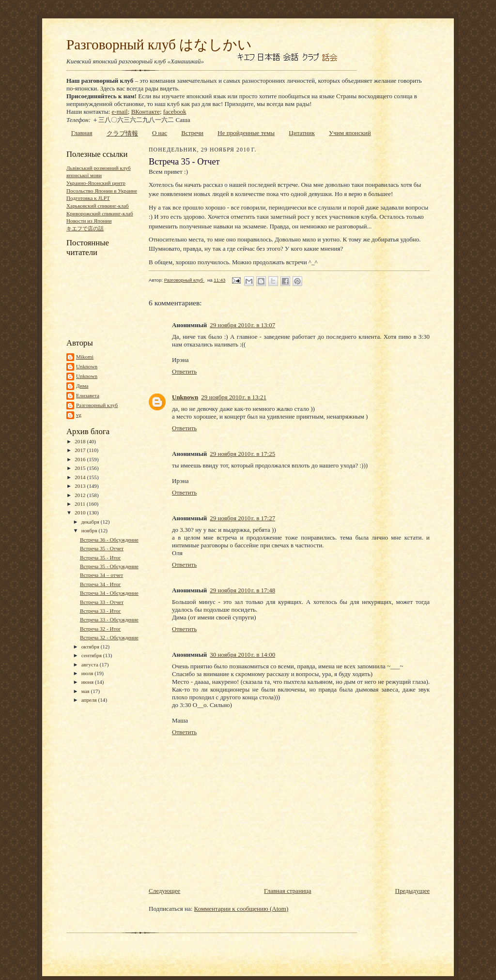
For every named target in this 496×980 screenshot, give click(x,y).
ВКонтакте (146, 112)
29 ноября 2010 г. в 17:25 (242, 454)
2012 (81, 495)
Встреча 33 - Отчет (102, 602)
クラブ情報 (122, 133)
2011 (81, 504)
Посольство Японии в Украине (102, 191)
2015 (81, 468)
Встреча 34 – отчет (101, 575)
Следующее (164, 891)
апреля (90, 700)
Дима (82, 386)
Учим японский (350, 133)
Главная (82, 133)
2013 (81, 486)
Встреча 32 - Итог (101, 629)
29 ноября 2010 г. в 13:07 (242, 325)
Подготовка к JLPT (88, 198)
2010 (81, 513)
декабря (91, 522)
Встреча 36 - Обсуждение (109, 540)
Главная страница (287, 891)
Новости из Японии (89, 221)
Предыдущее (413, 891)
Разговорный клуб (97, 405)
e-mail (120, 112)
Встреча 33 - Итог (101, 611)
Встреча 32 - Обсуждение (109, 637)
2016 (81, 459)
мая (86, 691)
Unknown (87, 366)
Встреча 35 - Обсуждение (109, 566)
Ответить (184, 371)
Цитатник (302, 133)
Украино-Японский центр (96, 183)
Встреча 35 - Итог (101, 558)
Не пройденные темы (246, 133)
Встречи (192, 133)
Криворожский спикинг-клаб (100, 213)
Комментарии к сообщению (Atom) (241, 909)
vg (79, 415)
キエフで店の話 (85, 228)
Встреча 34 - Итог (101, 584)
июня (88, 682)
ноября (90, 530)
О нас (160, 133)
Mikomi (85, 357)
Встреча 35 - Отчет (102, 548)
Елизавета (88, 395)
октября (91, 647)
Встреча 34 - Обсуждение (109, 593)
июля (88, 673)
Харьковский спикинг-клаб (98, 206)
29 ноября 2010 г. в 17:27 (242, 518)
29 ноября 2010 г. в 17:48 (242, 590)
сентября (92, 655)
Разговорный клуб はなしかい (159, 45)
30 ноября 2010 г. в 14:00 (242, 655)
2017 (81, 450)
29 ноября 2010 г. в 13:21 (234, 397)
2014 (81, 477)
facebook (175, 112)
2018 (81, 441)
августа (91, 664)
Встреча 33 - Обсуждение (109, 619)
